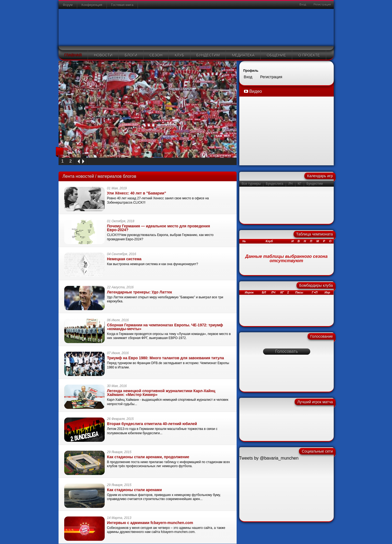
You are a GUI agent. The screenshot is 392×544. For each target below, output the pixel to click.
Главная (73, 55)
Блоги (131, 55)
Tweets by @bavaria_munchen (269, 458)
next (84, 161)
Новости (103, 55)
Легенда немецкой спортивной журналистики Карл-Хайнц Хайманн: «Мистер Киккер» (161, 393)
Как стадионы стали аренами (134, 490)
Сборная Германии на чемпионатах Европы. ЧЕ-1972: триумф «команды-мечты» (165, 327)
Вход (302, 4)
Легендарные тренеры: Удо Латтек (140, 292)
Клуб (179, 55)
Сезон (156, 55)
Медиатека (243, 55)
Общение (276, 55)
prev (78, 161)
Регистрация (322, 4)
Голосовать (287, 351)
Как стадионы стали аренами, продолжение (148, 457)
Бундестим (208, 55)
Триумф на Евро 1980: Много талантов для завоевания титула (166, 358)
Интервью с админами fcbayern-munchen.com (150, 523)
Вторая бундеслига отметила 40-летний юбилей (152, 424)
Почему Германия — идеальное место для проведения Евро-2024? (159, 228)
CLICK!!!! (114, 235)
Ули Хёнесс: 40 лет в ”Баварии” (137, 193)
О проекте (309, 55)
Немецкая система (124, 259)
